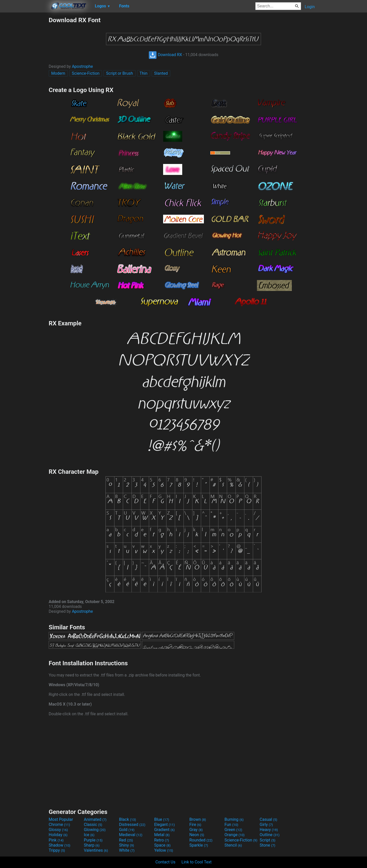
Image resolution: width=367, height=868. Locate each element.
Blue (162, 819)
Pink (56, 840)
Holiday (58, 835)
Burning (234, 819)
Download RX (165, 55)
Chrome (59, 825)
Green (233, 830)
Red (126, 840)
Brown (198, 819)
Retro (162, 840)
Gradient (164, 830)
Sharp (92, 845)
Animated (95, 819)
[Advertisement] (24, 93)
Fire (195, 825)
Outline (270, 835)
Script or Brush (119, 73)
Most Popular (61, 819)
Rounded (201, 840)
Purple (93, 840)
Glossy (58, 830)
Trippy (57, 850)
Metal (162, 835)
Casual (268, 819)
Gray (196, 830)
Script (268, 840)
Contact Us (166, 862)
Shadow (60, 845)
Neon (197, 835)
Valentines (96, 850)
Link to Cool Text (196, 862)
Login (310, 7)
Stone (267, 845)
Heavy (269, 830)
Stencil (233, 845)
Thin (144, 73)
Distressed (132, 825)
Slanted (161, 73)
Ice (89, 835)
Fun (231, 825)
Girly (266, 825)
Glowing (95, 830)
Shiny (127, 845)
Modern (58, 73)
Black (128, 819)
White (127, 850)
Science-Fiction (86, 73)
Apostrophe (82, 66)
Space (162, 845)
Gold (127, 830)
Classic (93, 825)
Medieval (131, 835)
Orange (235, 835)
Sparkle (199, 845)
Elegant (165, 825)
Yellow (164, 850)
